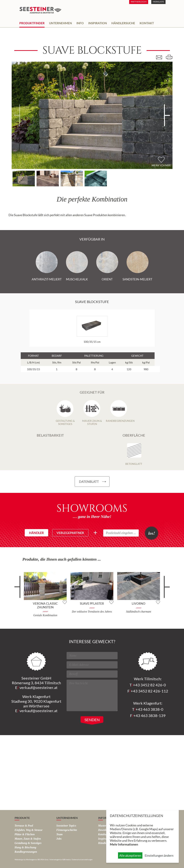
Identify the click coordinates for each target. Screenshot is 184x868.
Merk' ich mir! (161, 165)
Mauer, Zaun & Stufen (28, 839)
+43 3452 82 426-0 (149, 685)
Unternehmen (60, 23)
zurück (19, 590)
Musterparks (105, 826)
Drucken (169, 57)
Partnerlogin (139, 2)
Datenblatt (89, 482)
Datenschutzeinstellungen (82, 859)
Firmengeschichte (67, 830)
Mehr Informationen (124, 844)
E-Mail (160, 57)
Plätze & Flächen (25, 834)
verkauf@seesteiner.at (38, 687)
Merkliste (158, 2)
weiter (165, 590)
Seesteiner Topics (66, 826)
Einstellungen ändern (159, 855)
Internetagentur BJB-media (60, 859)
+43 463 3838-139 (149, 716)
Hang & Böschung (25, 847)
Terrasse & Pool (24, 826)
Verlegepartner (70, 533)
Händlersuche (123, 23)
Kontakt (147, 23)
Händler (36, 533)
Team (60, 834)
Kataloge (103, 834)
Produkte (22, 818)
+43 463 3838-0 (149, 709)
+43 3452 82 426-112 (149, 691)
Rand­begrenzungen (26, 852)
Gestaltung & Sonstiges (28, 843)
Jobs (59, 839)
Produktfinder (32, 23)
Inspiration (98, 23)
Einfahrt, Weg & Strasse (29, 830)
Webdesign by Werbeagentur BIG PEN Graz (31, 859)
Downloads (105, 830)
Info (80, 23)
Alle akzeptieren (130, 855)
